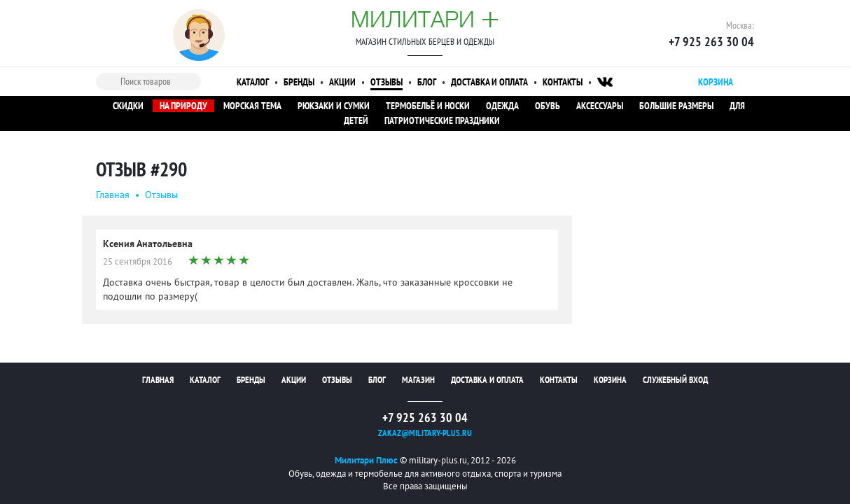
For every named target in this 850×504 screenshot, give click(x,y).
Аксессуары (600, 106)
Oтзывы (161, 195)
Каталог (253, 82)
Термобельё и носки (428, 106)
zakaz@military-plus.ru (425, 433)
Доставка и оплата (489, 82)
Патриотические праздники (442, 120)
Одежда (502, 106)
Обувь (548, 106)
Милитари (425, 19)
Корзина (610, 380)
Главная (113, 195)
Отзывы (386, 82)
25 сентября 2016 (138, 261)
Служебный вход (675, 380)
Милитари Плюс (366, 460)
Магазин (418, 380)
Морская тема (252, 106)
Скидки (128, 106)
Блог (427, 82)
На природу (183, 106)
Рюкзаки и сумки (334, 106)
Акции (342, 82)
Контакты (563, 82)
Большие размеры (676, 106)
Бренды (299, 82)
